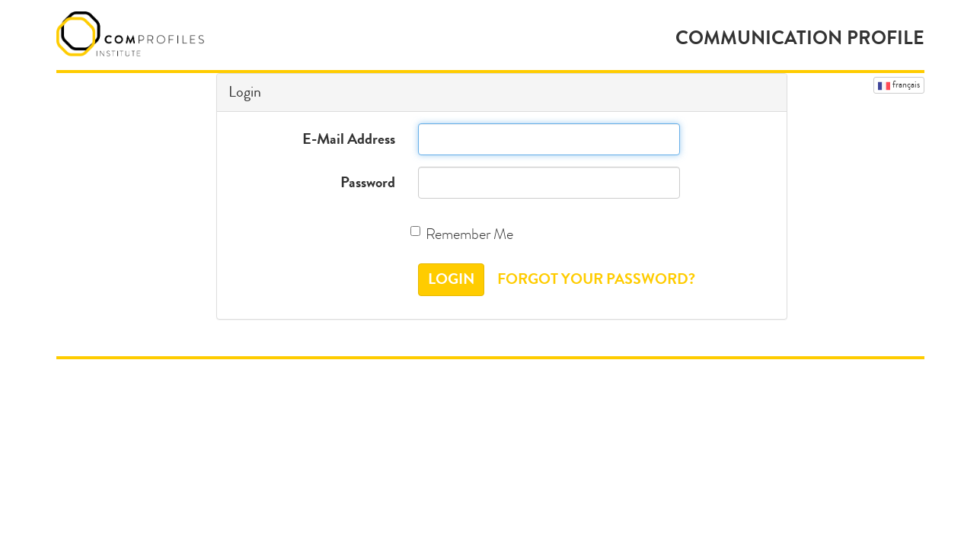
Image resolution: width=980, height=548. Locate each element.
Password (368, 182)
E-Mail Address (349, 139)
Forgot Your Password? (596, 279)
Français (899, 85)
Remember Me (466, 234)
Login (451, 279)
